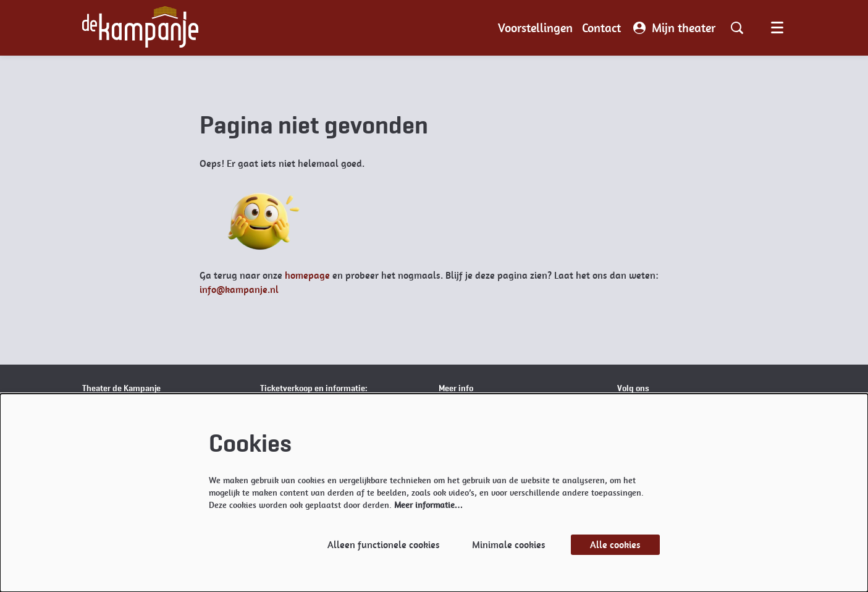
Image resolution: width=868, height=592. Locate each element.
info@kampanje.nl (239, 290)
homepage (307, 275)
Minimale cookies (509, 545)
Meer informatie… (429, 505)
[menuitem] (535, 28)
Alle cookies (615, 545)
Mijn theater (674, 28)
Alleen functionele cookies (384, 545)
